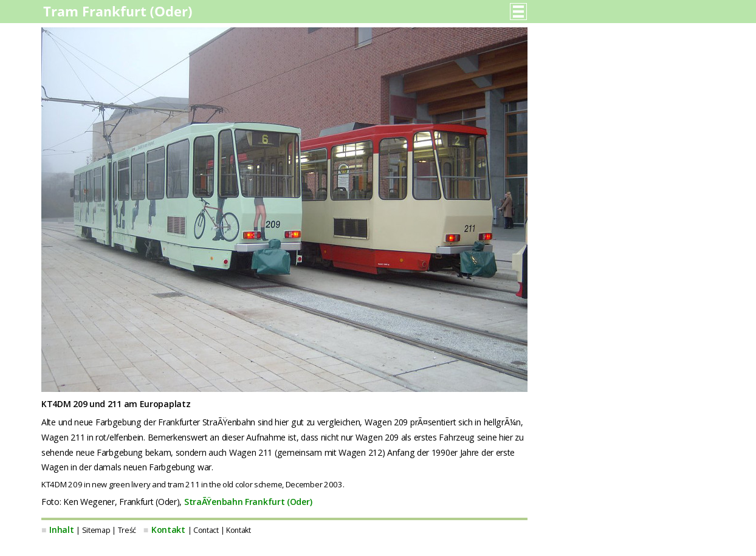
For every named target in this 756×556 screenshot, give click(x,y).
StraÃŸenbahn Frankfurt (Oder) (248, 502)
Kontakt (168, 530)
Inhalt (61, 530)
